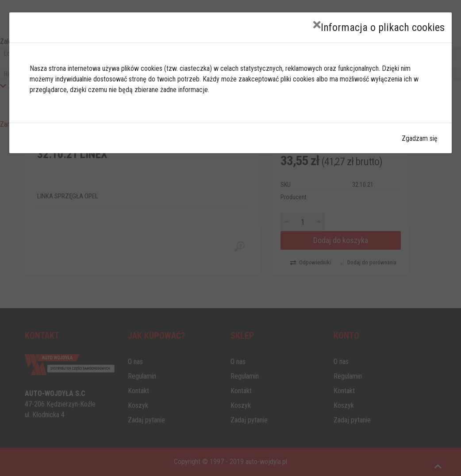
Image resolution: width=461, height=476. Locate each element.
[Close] (317, 25)
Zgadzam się (420, 138)
